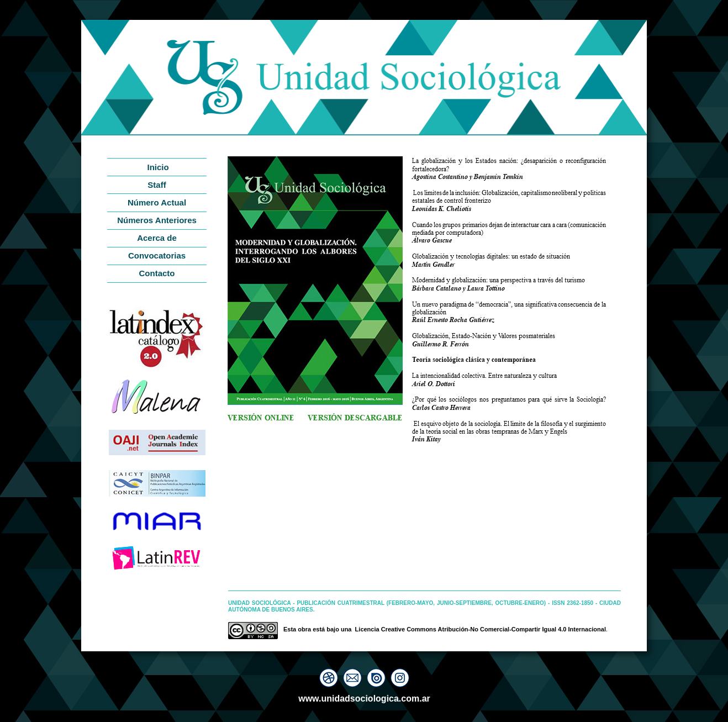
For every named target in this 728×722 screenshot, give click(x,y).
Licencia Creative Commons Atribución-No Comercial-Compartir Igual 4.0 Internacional (481, 629)
